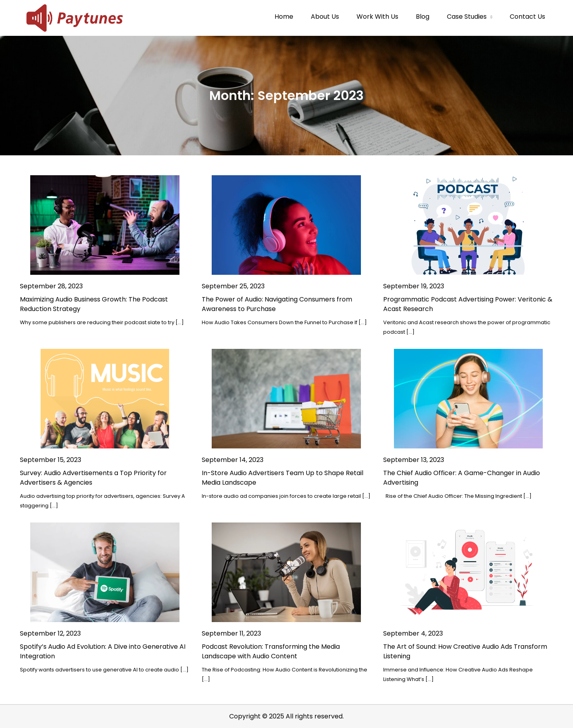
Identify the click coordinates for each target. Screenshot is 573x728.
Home (284, 17)
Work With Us (377, 17)
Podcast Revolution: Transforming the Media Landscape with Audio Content (271, 651)
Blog (423, 17)
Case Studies (467, 17)
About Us (325, 17)
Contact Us (527, 17)
